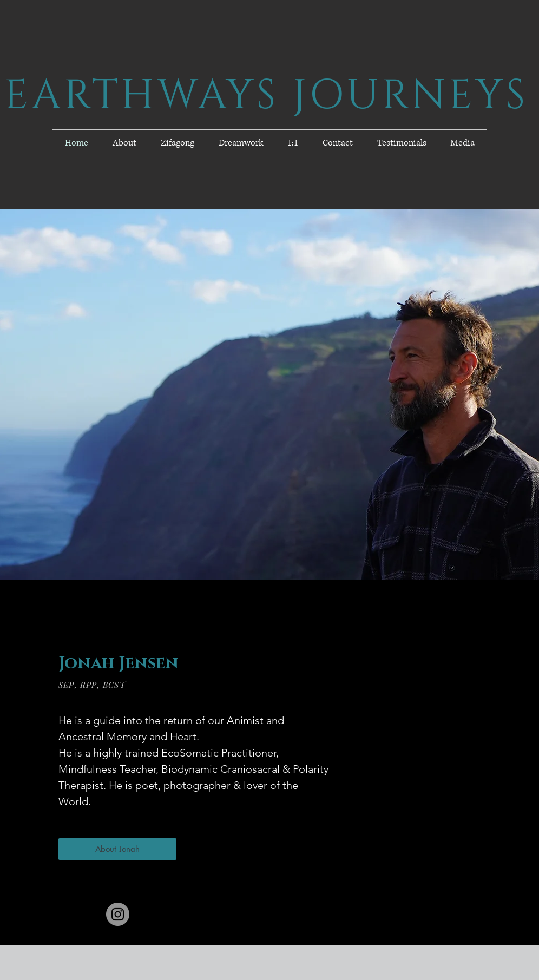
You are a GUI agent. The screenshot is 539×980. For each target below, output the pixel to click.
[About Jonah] (117, 849)
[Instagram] (118, 914)
